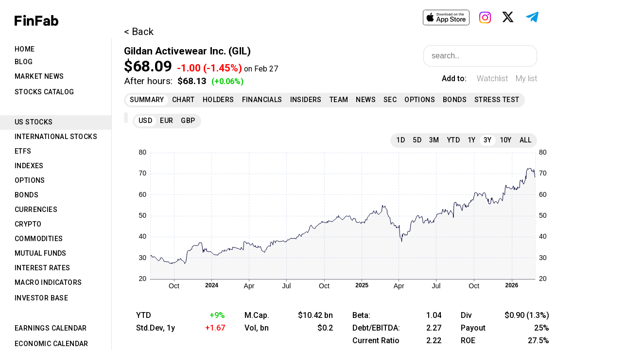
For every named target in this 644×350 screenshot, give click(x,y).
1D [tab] (400, 140)
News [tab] (366, 100)
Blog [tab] (24, 62)
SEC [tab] (390, 100)
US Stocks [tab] (34, 122)
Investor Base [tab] (41, 298)
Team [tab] (339, 100)
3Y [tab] (488, 140)
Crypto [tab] (28, 224)
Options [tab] (30, 180)
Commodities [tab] (39, 239)
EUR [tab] (166, 121)
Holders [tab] (218, 100)
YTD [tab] (453, 140)
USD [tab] (145, 121)
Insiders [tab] (306, 100)
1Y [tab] (472, 140)
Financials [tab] (262, 100)
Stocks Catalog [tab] (44, 92)
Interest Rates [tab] (43, 268)
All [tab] (525, 140)
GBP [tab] (188, 121)
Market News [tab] (39, 76)
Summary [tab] (147, 100)
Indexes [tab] (29, 166)
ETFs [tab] (23, 151)
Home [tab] (25, 49)
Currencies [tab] (36, 210)
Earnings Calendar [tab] (51, 328)
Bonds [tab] (26, 195)
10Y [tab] (506, 140)
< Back (139, 32)
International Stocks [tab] (56, 137)
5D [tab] (417, 140)
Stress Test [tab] (497, 100)
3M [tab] (434, 140)
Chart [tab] (183, 100)
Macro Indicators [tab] (48, 282)
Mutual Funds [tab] (41, 253)
